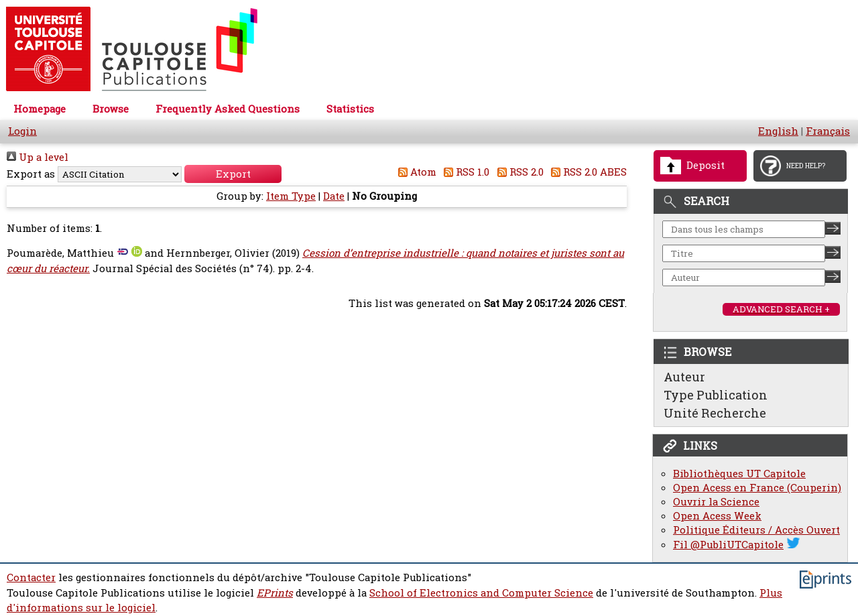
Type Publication (716, 395)
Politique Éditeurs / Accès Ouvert (756, 530)
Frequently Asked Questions (228, 109)
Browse (111, 109)
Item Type (291, 196)
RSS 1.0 (465, 172)
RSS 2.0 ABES (587, 172)
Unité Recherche (715, 413)
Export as (31, 174)
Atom (415, 172)
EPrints (275, 593)
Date (334, 196)
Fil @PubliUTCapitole (728, 545)
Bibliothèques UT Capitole (739, 474)
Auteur (684, 377)
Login (22, 131)
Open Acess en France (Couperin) (757, 488)
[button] (233, 174)
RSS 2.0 (518, 172)
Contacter (31, 577)
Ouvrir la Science (716, 502)
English (778, 131)
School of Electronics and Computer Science (481, 593)
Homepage (40, 109)
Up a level (38, 157)
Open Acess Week (717, 516)
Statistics (350, 109)
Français (828, 131)
